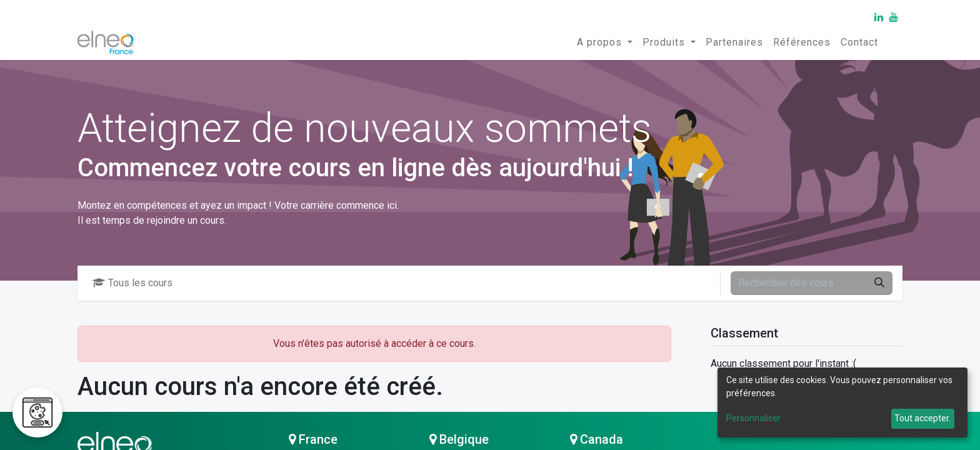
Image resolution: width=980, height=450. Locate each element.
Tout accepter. (922, 418)
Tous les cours (132, 283)
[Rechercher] (879, 283)
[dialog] (842, 402)
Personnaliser (753, 418)
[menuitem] (605, 42)
